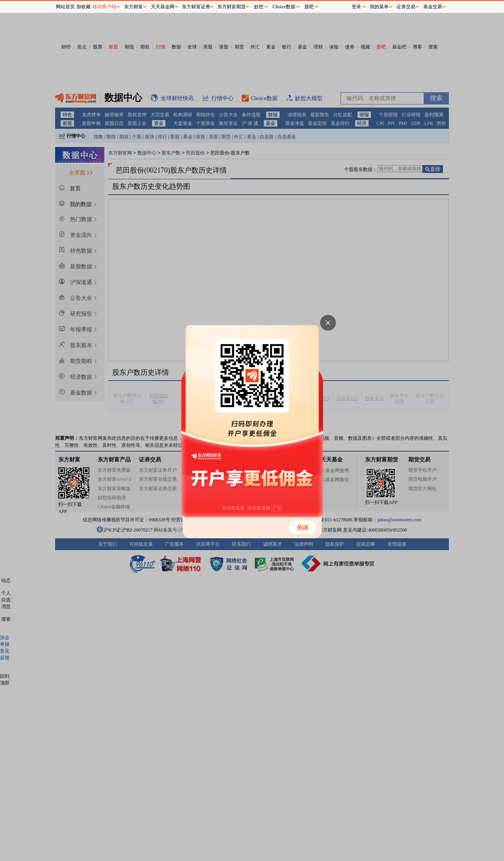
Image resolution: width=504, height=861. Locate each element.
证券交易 (406, 7)
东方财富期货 (232, 7)
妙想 (259, 7)
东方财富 (133, 7)
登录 (356, 7)
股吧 (309, 7)
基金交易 (433, 7)
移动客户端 (104, 7)
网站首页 (65, 7)
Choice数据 (284, 7)
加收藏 (83, 7)
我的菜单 (379, 7)
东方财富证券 (196, 7)
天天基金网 (163, 7)
